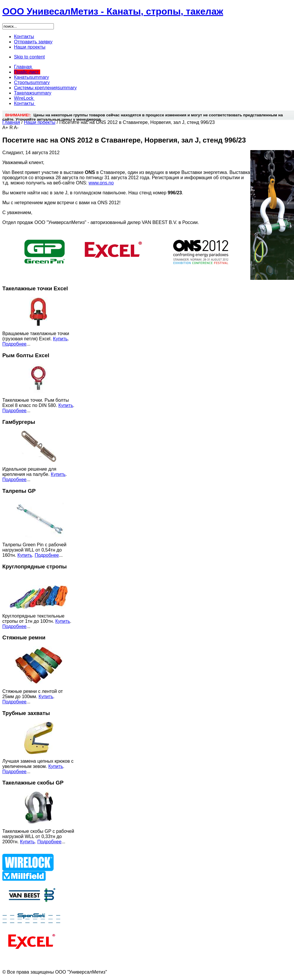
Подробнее (14, 344)
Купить (60, 339)
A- (16, 128)
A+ (5, 128)
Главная (11, 122)
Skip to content (29, 57)
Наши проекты (40, 122)
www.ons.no (101, 183)
